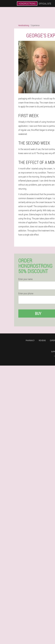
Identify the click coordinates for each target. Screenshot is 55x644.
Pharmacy (30, 340)
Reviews (42, 340)
